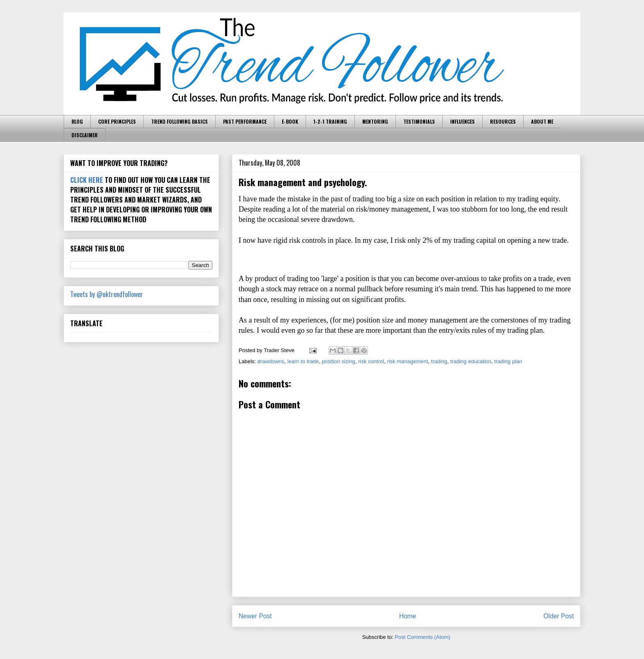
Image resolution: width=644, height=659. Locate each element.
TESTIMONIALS (419, 121)
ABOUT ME (542, 121)
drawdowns (271, 361)
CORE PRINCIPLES (117, 121)
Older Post (559, 616)
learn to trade (303, 361)
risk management (407, 361)
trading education (471, 361)
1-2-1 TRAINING (330, 121)
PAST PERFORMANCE (245, 121)
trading (439, 361)
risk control (371, 361)
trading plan (508, 361)
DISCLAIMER (85, 135)
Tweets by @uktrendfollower (107, 294)
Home (408, 616)
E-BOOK (290, 121)
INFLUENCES (462, 121)
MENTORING (375, 121)
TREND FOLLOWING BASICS (179, 121)
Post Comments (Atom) (422, 637)
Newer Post (255, 616)
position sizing (338, 361)
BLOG (77, 121)
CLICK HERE (87, 180)
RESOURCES (503, 121)
